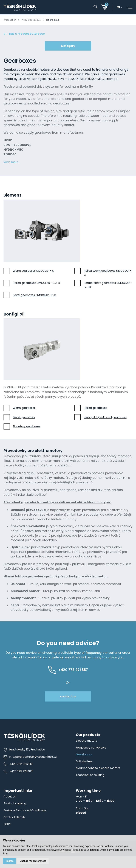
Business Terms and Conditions (27, 822)
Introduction (10, 20)
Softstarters (85, 773)
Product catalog (16, 815)
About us (10, 808)
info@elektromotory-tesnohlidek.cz (30, 768)
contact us (68, 708)
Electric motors (87, 752)
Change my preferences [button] (34, 861)
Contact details (15, 829)
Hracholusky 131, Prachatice (24, 761)
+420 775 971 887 (18, 782)
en (120, 8)
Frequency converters (92, 759)
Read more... (13, 163)
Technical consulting (91, 787)
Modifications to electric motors (100, 780)
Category (68, 47)
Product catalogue (34, 20)
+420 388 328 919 (18, 775)
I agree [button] (10, 861)
